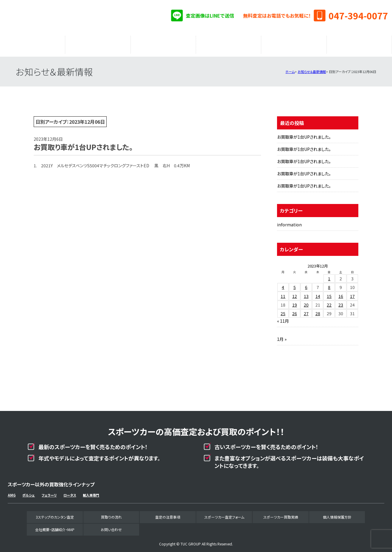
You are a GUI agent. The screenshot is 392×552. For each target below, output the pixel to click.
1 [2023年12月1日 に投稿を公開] (329, 276)
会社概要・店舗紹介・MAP (359, 43)
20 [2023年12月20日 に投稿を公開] (306, 302)
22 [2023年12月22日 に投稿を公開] (329, 302)
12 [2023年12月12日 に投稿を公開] (295, 293)
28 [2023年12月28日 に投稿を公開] (318, 310)
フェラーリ (49, 492)
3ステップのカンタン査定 (32, 43)
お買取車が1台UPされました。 (304, 134)
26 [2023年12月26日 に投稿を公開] (295, 310)
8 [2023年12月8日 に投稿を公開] (329, 284)
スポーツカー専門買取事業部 (71, 18)
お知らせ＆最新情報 (312, 69)
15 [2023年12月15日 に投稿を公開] (329, 293)
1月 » (282, 336)
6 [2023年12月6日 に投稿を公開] (306, 284)
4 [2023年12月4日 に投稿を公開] (283, 284)
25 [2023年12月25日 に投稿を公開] (283, 310)
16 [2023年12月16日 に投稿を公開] (341, 293)
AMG (12, 492)
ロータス (70, 492)
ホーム (290, 69)
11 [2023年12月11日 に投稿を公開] (283, 293)
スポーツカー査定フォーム (229, 43)
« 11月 (283, 318)
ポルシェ (29, 492)
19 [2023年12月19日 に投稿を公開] (295, 302)
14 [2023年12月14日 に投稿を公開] (318, 293)
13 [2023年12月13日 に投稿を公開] (306, 293)
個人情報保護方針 (337, 514)
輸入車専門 (91, 492)
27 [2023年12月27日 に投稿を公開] (306, 310)
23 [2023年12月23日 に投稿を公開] (341, 302)
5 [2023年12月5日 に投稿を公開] (295, 284)
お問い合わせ (111, 527)
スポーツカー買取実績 (294, 43)
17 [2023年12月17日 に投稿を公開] (352, 293)
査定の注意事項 (163, 43)
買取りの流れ (98, 43)
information (289, 222)
